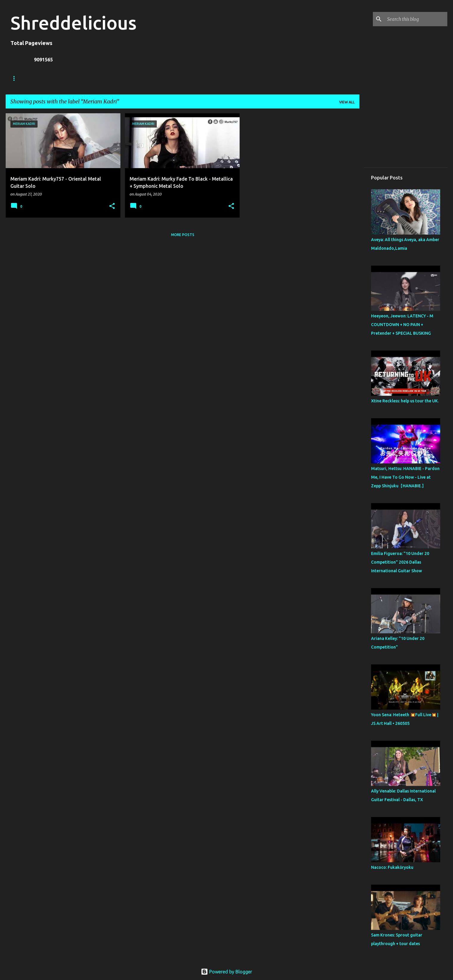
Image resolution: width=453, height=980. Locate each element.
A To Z (125, 78)
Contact (154, 78)
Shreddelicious (73, 23)
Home (16, 78)
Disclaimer (187, 78)
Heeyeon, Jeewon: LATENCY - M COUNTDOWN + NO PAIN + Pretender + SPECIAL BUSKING (402, 325)
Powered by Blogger (226, 972)
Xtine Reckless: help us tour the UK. (405, 401)
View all (347, 102)
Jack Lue (97, 78)
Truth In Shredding (55, 78)
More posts (183, 235)
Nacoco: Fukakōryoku (392, 867)
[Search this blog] (416, 19)
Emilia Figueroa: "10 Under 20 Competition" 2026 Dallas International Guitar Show (400, 562)
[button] (112, 206)
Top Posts (222, 78)
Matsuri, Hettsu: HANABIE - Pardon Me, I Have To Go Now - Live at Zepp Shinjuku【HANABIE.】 (405, 477)
